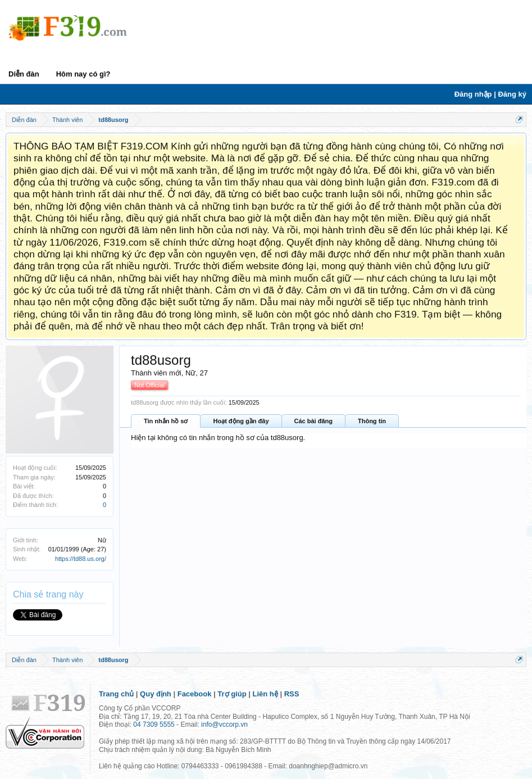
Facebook (195, 694)
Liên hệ (265, 694)
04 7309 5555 (154, 724)
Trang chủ (116, 694)
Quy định (156, 694)
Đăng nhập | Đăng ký (490, 94)
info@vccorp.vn (224, 724)
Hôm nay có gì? (83, 74)
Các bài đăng (313, 421)
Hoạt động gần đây (241, 421)
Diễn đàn (24, 74)
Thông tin (372, 421)
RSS (292, 694)
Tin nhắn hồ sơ (166, 421)
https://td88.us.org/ (81, 559)
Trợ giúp (232, 694)
